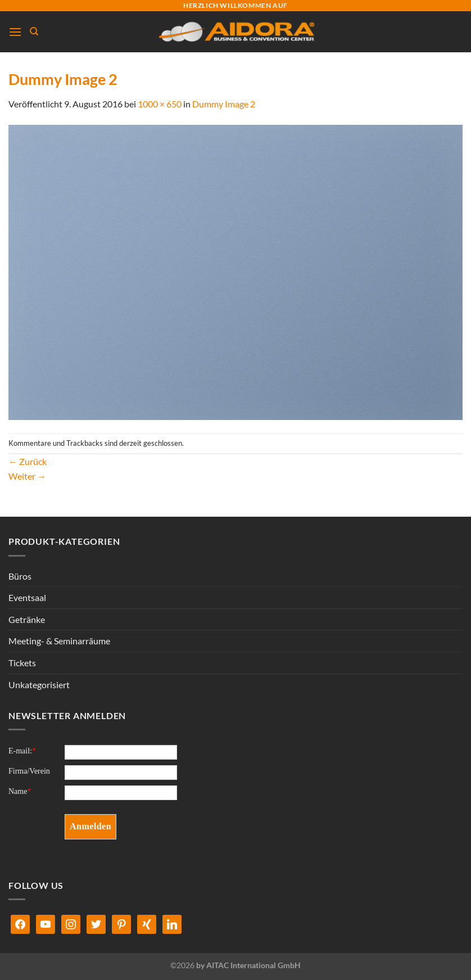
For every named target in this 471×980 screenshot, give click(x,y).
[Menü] (15, 32)
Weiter (27, 476)
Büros (20, 576)
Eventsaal (27, 597)
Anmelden (90, 826)
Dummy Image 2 (224, 104)
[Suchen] (34, 31)
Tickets (22, 663)
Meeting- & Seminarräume (59, 641)
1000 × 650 (160, 104)
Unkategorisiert (39, 685)
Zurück (28, 461)
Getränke (27, 619)
